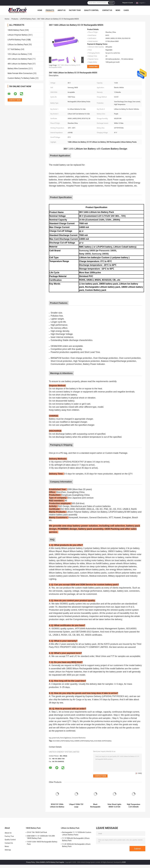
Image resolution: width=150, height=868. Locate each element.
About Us (62, 10)
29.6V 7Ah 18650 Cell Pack (37, 832)
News (118, 10)
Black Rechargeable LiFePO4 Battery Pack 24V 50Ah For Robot (95, 806)
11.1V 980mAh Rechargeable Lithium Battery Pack (76, 839)
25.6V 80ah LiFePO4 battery (103, 741)
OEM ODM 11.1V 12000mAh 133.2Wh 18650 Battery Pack (41, 837)
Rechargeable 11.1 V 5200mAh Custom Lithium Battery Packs (77, 834)
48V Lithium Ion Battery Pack (20, 64)
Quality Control (91, 10)
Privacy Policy (30, 862)
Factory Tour (75, 10)
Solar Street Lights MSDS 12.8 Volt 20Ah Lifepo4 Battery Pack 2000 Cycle (114, 806)
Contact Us (107, 10)
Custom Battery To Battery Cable (21, 78)
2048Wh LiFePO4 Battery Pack (84, 741)
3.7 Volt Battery (14, 49)
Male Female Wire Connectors (20, 73)
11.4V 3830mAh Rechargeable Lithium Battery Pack (76, 845)
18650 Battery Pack (16, 30)
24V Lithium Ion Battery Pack (20, 59)
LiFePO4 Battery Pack (28, 19)
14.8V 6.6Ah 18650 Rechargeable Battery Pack (42, 843)
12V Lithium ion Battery (17, 54)
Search (111, 3)
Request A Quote (128, 3)
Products (50, 10)
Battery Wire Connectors (18, 69)
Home (40, 10)
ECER (124, 862)
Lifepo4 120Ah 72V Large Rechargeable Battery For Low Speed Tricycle (76, 806)
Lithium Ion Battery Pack (18, 45)
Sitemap (8, 850)
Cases (126, 10)
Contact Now (93, 66)
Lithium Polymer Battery (18, 35)
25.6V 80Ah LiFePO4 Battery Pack (63, 741)
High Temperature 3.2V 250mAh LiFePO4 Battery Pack (134, 806)
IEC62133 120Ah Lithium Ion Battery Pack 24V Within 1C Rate (57, 806)
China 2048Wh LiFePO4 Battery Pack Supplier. (50, 862)
